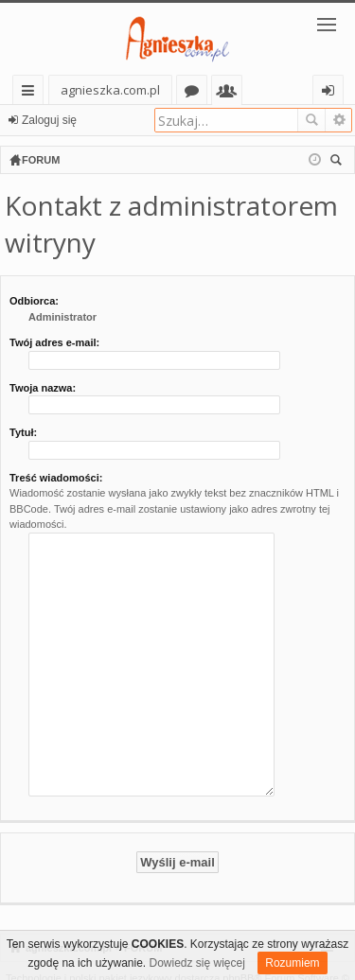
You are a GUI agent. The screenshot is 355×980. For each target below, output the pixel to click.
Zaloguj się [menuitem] (332, 93)
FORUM (143, 922)
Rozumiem (292, 963)
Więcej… (32, 93)
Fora (195, 93)
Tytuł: (23, 432)
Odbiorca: (34, 301)
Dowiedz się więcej (197, 963)
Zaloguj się (49, 120)
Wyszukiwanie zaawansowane (338, 120)
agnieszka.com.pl (110, 90)
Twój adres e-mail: (54, 342)
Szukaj (311, 120)
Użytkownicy (231, 93)
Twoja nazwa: (43, 388)
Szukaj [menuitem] (338, 162)
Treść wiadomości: (56, 478)
